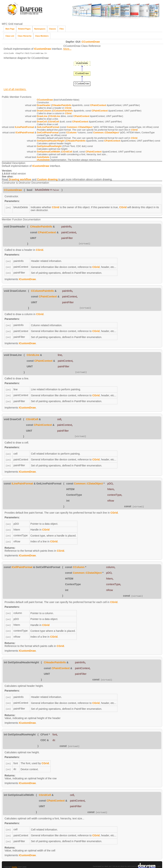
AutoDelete (43, 157)
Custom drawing (47, 180)
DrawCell (42, 122)
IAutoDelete (43, 160)
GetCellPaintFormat (48, 133)
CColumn (71, 133)
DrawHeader (44, 106)
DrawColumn (44, 111)
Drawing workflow (20, 180)
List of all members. (15, 90)
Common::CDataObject (80, 127)
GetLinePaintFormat (48, 127)
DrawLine (42, 116)
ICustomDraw (43, 49)
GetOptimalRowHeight (49, 147)
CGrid (68, 108)
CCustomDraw (91, 42)
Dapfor (15, 861)
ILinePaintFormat (25, 127)
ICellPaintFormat (25, 133)
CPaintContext (98, 106)
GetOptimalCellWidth (48, 152)
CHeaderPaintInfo (62, 106)
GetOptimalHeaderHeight (51, 141)
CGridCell (54, 122)
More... (67, 49)
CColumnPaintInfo (63, 111)
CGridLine (54, 116)
